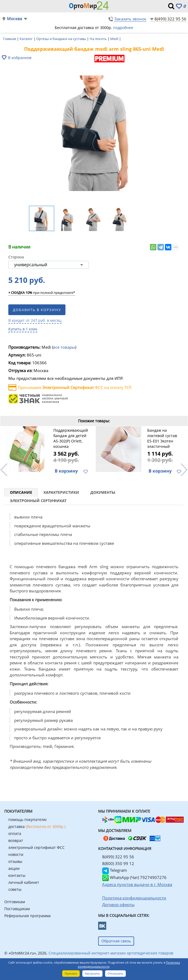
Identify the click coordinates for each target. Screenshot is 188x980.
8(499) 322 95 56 (170, 19)
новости (16, 854)
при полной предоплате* (42, 293)
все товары (64, 347)
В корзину (66, 471)
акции (14, 868)
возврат (16, 840)
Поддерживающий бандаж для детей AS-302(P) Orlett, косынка (71, 438)
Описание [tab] (21, 492)
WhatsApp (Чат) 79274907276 (134, 877)
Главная (10, 39)
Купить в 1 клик (23, 329)
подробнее (123, 28)
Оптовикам (15, 902)
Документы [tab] (103, 492)
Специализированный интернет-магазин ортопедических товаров (111, 953)
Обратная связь (116, 941)
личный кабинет (24, 882)
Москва (14, 19)
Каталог (27, 39)
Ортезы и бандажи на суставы (62, 39)
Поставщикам (17, 909)
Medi (115, 39)
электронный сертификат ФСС (36, 847)
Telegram (115, 870)
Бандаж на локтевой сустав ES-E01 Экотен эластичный (162, 438)
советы (15, 889)
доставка (37, 826)
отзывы (15, 861)
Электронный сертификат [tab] (38, 501)
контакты (17, 875)
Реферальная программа (27, 916)
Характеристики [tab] (61, 492)
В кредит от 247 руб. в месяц (35, 320)
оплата (15, 833)
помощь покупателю (27, 819)
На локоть (99, 39)
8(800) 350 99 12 (118, 863)
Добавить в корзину (37, 310)
